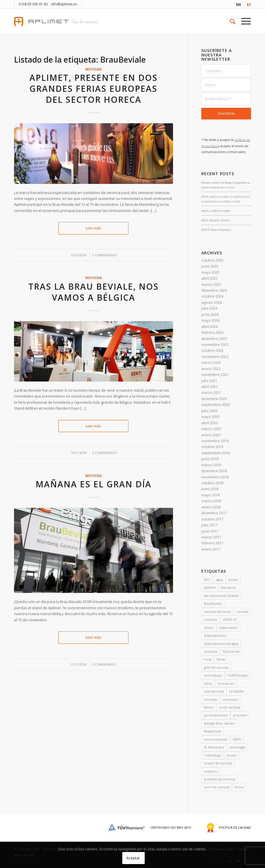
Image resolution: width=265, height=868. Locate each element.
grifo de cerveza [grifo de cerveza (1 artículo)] (216, 667)
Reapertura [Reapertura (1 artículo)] (212, 731)
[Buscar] (230, 21)
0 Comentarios (104, 255)
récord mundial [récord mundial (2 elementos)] (216, 739)
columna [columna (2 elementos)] (210, 619)
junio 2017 (210, 531)
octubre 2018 (212, 483)
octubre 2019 (212, 447)
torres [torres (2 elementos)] (239, 787)
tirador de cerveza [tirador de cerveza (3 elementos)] (218, 763)
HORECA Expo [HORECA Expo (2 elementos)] (238, 675)
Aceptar (133, 858)
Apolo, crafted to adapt (216, 211)
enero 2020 (211, 435)
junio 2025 (210, 266)
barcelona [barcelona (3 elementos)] (229, 587)
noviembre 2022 (215, 357)
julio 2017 (209, 525)
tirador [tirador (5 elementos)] (232, 755)
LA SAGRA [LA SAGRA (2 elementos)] (236, 691)
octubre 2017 (212, 519)
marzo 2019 (211, 465)
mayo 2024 (210, 320)
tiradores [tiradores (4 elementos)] (211, 771)
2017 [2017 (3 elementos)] (207, 580)
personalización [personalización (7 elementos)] (216, 715)
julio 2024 (209, 308)
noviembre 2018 (215, 477)
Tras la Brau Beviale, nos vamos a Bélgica (94, 292)
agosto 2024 (212, 302)
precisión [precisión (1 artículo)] (240, 715)
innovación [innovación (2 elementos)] (226, 683)
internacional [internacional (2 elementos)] (214, 691)
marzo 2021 (211, 392)
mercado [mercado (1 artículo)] (211, 699)
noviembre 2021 (215, 374)
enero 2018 (211, 507)
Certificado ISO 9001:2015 (149, 827)
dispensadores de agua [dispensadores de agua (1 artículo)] (221, 644)
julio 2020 (209, 411)
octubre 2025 (212, 260)
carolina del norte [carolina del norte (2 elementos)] (217, 612)
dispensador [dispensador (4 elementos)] (229, 628)
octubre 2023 (212, 350)
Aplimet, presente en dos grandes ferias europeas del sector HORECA (94, 89)
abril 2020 (209, 423)
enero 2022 (211, 369)
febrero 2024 (212, 332)
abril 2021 (209, 387)
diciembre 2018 (214, 471)
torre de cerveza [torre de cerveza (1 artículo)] (217, 787)
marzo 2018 (211, 501)
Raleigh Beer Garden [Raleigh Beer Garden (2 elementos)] (220, 723)
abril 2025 (209, 278)
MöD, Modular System (215, 220)
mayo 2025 (210, 272)
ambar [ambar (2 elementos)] (233, 580)
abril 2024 (209, 326)
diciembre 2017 (214, 513)
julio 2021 (209, 381)
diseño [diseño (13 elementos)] (209, 628)
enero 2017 (211, 549)
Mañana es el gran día (94, 484)
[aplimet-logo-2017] (56, 21)
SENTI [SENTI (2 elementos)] (237, 739)
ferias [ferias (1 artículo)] (221, 659)
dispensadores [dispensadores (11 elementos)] (215, 635)
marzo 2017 (211, 537)
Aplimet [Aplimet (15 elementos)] (210, 587)
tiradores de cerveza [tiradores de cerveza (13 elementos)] (220, 779)
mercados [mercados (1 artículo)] (231, 699)
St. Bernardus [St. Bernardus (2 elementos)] (214, 747)
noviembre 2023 (215, 344)
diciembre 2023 (214, 339)
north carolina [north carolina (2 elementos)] (230, 707)
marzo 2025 (211, 284)
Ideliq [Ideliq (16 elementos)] (208, 683)
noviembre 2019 (215, 441)
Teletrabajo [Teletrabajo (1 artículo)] (213, 755)
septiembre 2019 (216, 453)
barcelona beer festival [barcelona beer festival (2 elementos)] (221, 596)
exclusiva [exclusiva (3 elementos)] (211, 651)
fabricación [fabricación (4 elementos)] (231, 651)
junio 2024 (210, 314)
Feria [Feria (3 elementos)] (208, 659)
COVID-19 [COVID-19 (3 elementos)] (229, 619)
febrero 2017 (212, 543)
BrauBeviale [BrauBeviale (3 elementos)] (213, 603)
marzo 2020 (211, 429)
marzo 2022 (211, 362)
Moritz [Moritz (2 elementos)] (209, 707)
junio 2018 (210, 489)
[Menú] (243, 21)
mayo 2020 (210, 417)
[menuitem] (239, 4)
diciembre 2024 (214, 290)
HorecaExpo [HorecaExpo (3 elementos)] (213, 675)
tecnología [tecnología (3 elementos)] (237, 747)
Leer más (93, 228)
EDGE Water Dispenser (216, 230)
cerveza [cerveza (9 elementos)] (242, 612)
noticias (94, 69)
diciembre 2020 (214, 399)
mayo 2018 (210, 495)
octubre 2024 (212, 296)
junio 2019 (210, 459)
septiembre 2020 (216, 405)
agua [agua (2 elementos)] (219, 580)
